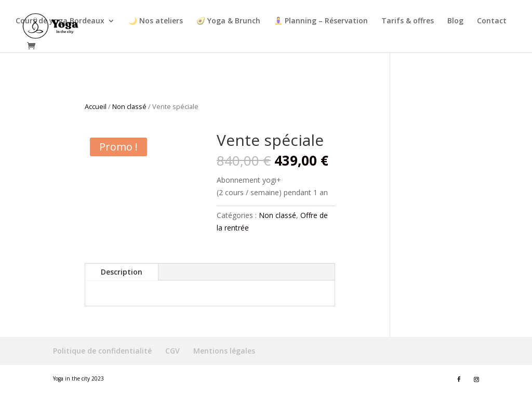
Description (122, 272)
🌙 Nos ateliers (156, 21)
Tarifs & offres (408, 21)
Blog (455, 21)
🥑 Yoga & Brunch (228, 21)
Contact (492, 21)
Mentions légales (224, 351)
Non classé (129, 106)
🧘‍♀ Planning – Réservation (321, 21)
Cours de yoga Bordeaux (60, 21)
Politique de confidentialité (102, 351)
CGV (172, 351)
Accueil (96, 106)
